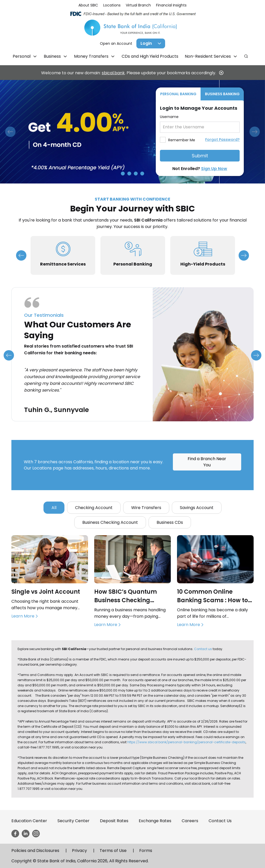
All (54, 508)
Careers (190, 821)
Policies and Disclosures (35, 851)
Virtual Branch (138, 5)
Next (244, 255)
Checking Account (94, 508)
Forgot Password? (222, 139)
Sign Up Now (214, 169)
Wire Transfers (146, 508)
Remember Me (182, 140)
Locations (112, 5)
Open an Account (116, 43)
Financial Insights (171, 5)
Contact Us (220, 821)
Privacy (79, 851)
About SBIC (88, 5)
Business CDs (170, 522)
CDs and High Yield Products (150, 56)
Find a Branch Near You (207, 462)
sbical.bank (113, 73)
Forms (146, 851)
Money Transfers (92, 56)
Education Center (29, 821)
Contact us (203, 649)
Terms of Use (113, 851)
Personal (22, 56)
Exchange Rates (155, 821)
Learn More (23, 616)
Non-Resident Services (208, 56)
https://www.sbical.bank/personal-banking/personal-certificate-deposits (186, 742)
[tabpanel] (200, 138)
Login (146, 43)
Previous (21, 255)
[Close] (221, 73)
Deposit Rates (114, 821)
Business (53, 56)
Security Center (73, 821)
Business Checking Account (110, 522)
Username (169, 117)
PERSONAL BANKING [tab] (178, 94)
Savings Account (197, 508)
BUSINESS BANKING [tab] (222, 94)
